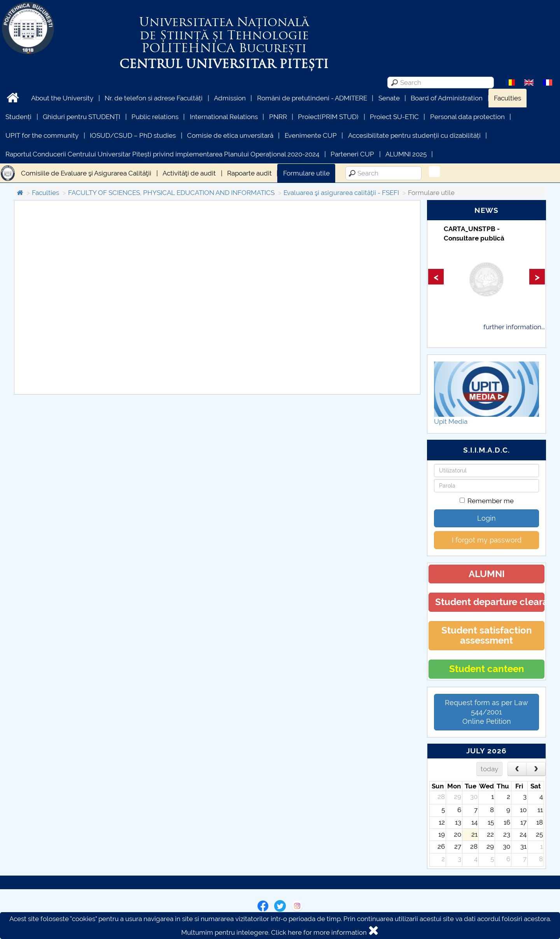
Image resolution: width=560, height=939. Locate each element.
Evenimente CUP (311, 135)
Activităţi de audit (189, 173)
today (489, 769)
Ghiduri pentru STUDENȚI (81, 117)
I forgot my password (487, 540)
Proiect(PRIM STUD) (328, 117)
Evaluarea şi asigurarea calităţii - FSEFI (341, 193)
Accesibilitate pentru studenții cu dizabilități (414, 135)
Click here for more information (319, 932)
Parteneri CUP (352, 154)
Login (486, 518)
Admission (230, 98)
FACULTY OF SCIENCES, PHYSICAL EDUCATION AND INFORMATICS (171, 193)
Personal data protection (467, 117)
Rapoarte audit (249, 173)
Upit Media (451, 421)
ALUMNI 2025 (406, 154)
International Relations (224, 117)
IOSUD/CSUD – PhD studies (133, 135)
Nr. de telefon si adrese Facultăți (154, 98)
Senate (389, 98)
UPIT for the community (42, 135)
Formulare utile (306, 173)
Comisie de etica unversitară (230, 135)
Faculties (507, 98)
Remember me (487, 501)
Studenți (18, 117)
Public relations (155, 117)
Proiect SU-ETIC (394, 117)
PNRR (278, 117)
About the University (62, 98)
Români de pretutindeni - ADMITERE (312, 98)
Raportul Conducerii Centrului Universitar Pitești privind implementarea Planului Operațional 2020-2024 (162, 154)
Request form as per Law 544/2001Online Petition (486, 712)
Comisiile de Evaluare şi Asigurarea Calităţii (86, 173)
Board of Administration (447, 98)
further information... (514, 327)
